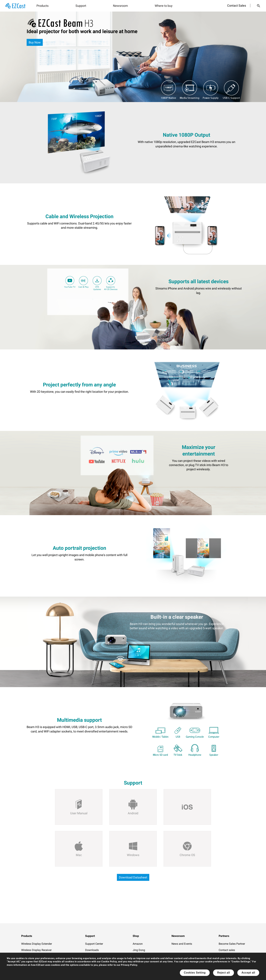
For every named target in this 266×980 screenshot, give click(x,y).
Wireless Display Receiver (36, 950)
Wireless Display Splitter (36, 963)
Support (81, 6)
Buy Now (35, 42)
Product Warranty (96, 975)
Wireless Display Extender (37, 944)
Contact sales (227, 950)
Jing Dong (139, 950)
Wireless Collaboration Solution (40, 956)
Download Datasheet (133, 877)
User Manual (79, 813)
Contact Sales (237, 6)
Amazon (138, 944)
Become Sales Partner (232, 944)
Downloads (92, 950)
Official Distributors (230, 956)
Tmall (136, 956)
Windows (133, 855)
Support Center (94, 944)
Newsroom (120, 6)
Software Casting (32, 969)
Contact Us (92, 969)
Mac (79, 855)
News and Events (182, 944)
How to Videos (94, 963)
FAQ (88, 956)
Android (133, 813)
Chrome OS (187, 855)
